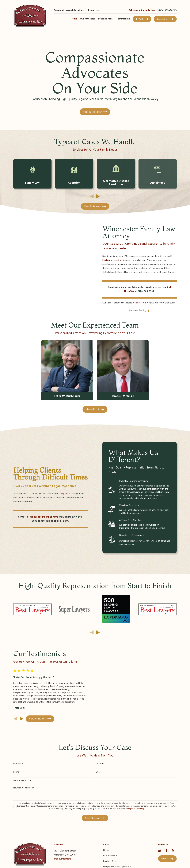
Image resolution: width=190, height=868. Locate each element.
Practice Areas (110, 861)
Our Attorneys (110, 856)
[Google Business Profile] (160, 851)
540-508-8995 (167, 10)
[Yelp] (173, 851)
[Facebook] (166, 851)
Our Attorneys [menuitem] (88, 19)
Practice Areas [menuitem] (106, 19)
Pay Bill (142, 19)
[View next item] (98, 196)
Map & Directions (63, 859)
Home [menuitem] (74, 19)
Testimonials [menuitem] (123, 19)
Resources (94, 10)
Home (106, 850)
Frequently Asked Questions (69, 10)
